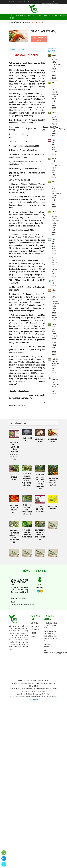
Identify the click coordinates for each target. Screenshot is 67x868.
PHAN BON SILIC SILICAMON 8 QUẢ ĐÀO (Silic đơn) (14, 447)
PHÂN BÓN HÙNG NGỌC (24, 16)
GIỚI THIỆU (12, 17)
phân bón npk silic (23, 22)
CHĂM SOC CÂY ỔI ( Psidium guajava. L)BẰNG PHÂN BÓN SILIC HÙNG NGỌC (54, 124)
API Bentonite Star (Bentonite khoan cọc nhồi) (55, 384)
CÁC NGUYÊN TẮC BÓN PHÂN (14, 477)
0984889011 (42, 38)
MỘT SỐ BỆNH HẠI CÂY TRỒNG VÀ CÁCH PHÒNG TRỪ (27, 535)
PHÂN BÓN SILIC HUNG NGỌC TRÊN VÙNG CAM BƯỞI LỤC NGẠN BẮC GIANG (40, 482)
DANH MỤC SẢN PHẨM (35, 628)
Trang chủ (13, 22)
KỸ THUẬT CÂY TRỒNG (44, 16)
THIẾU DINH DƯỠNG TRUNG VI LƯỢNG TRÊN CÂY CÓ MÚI (27, 510)
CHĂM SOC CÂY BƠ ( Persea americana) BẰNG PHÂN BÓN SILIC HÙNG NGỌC (55, 223)
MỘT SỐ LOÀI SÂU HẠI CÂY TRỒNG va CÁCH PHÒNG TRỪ (40, 535)
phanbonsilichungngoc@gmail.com (23, 604)
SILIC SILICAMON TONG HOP (40, 509)
